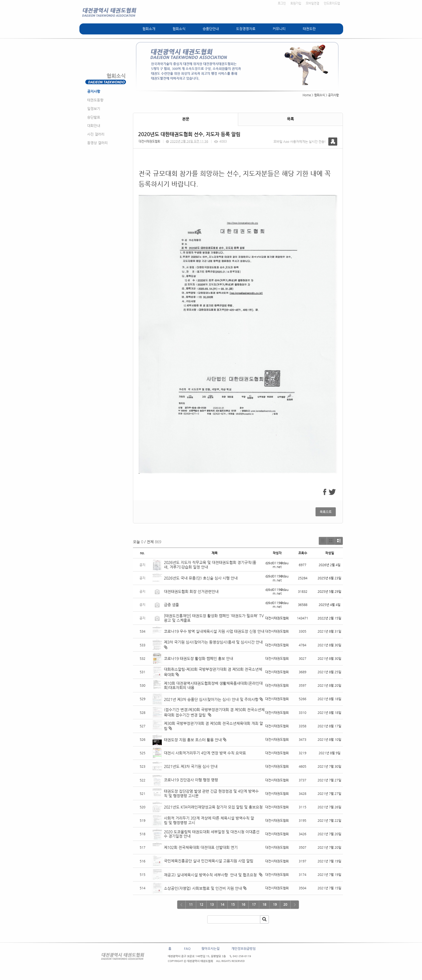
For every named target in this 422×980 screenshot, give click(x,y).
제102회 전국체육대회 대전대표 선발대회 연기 (201, 847)
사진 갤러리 (96, 134)
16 (243, 904)
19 (275, 904)
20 (285, 904)
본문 (186, 119)
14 (222, 904)
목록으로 (326, 512)
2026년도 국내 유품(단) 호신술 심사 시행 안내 (201, 578)
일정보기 (94, 109)
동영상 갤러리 (97, 143)
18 (264, 904)
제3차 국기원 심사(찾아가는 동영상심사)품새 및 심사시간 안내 (213, 642)
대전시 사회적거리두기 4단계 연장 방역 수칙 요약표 (205, 753)
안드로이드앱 (332, 3)
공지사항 (94, 91)
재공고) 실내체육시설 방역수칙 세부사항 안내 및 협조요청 (211, 875)
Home (307, 95)
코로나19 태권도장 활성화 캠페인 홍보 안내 (198, 658)
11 (191, 904)
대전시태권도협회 (149, 141)
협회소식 (179, 29)
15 (233, 904)
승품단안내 (211, 29)
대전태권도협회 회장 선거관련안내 (191, 591)
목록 (290, 119)
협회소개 (149, 29)
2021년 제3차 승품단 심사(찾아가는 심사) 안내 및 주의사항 (211, 699)
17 (254, 904)
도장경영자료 (246, 29)
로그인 (282, 3)
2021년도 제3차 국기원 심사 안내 (191, 766)
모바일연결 (312, 3)
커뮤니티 (279, 29)
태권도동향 (95, 100)
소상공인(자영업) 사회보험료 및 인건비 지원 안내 (203, 888)
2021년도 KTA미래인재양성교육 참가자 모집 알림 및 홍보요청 (213, 807)
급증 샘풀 (172, 605)
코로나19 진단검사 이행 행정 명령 (191, 780)
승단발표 (94, 117)
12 (201, 904)
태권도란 (309, 29)
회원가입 (296, 3)
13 (212, 904)
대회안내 (94, 126)
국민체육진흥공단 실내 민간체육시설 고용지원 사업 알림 (209, 861)
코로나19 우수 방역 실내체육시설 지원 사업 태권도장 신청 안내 (214, 631)
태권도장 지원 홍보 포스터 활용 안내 (193, 740)
